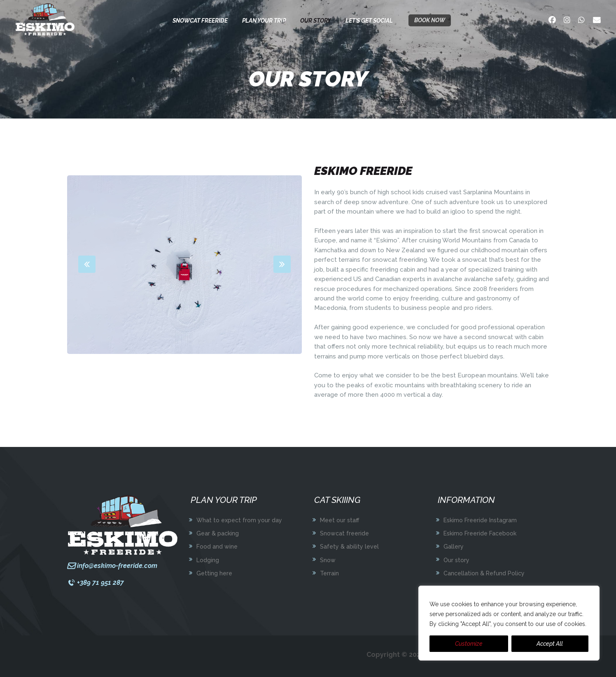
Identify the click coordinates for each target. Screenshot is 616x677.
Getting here (214, 573)
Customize (469, 644)
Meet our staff (339, 520)
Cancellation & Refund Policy (484, 573)
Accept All (550, 644)
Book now (430, 20)
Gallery (454, 547)
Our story (456, 560)
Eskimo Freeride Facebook (480, 533)
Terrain (329, 573)
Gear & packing (218, 533)
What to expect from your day (239, 520)
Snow (328, 560)
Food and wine (217, 547)
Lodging (208, 560)
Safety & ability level (349, 547)
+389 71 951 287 (100, 583)
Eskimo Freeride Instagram (480, 520)
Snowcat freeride (344, 533)
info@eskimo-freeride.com (117, 566)
